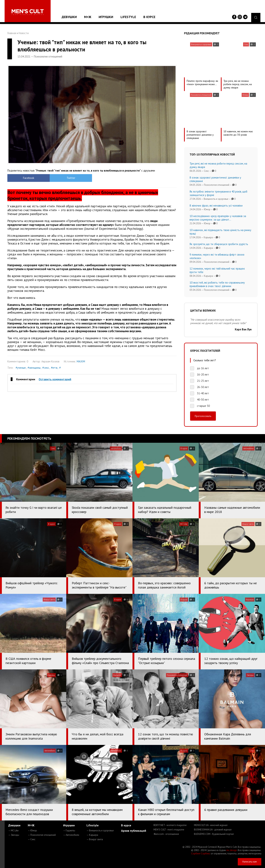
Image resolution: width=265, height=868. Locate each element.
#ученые (21, 368)
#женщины (34, 368)
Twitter (71, 178)
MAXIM (81, 361)
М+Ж (88, 17)
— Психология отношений (42, 835)
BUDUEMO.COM (214, 834)
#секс (46, 368)
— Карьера (92, 835)
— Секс (32, 839)
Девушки (69, 17)
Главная (12, 33)
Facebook (29, 178)
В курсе (149, 17)
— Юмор (32, 831)
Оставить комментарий (55, 379)
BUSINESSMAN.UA (213, 830)
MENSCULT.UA (211, 825)
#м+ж (54, 368)
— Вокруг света (95, 839)
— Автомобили (71, 835)
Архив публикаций (134, 831)
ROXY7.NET (170, 825)
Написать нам (250, 862)
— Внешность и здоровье (100, 831)
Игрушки (106, 17)
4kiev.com (166, 834)
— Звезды (14, 835)
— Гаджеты (69, 831)
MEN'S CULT (169, 830)
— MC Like (13, 831)
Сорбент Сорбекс (201, 854)
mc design (232, 850)
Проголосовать (203, 416)
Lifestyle (128, 17)
